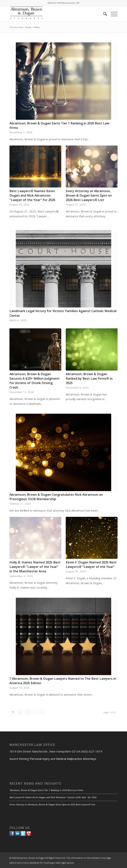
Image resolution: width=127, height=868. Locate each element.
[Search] (103, 14)
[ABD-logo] (53, 14)
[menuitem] (103, 14)
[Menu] (112, 14)
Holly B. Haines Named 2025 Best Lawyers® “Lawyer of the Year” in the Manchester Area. (35, 567)
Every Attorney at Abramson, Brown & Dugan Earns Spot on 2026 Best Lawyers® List (89, 195)
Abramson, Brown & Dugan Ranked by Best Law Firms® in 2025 (89, 378)
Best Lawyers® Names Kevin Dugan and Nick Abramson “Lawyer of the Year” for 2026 (32, 195)
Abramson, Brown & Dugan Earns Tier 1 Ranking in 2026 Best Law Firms (46, 790)
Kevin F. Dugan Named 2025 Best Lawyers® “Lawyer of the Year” (91, 564)
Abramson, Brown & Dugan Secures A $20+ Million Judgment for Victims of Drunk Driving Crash (34, 381)
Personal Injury (40, 759)
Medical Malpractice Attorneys (76, 759)
